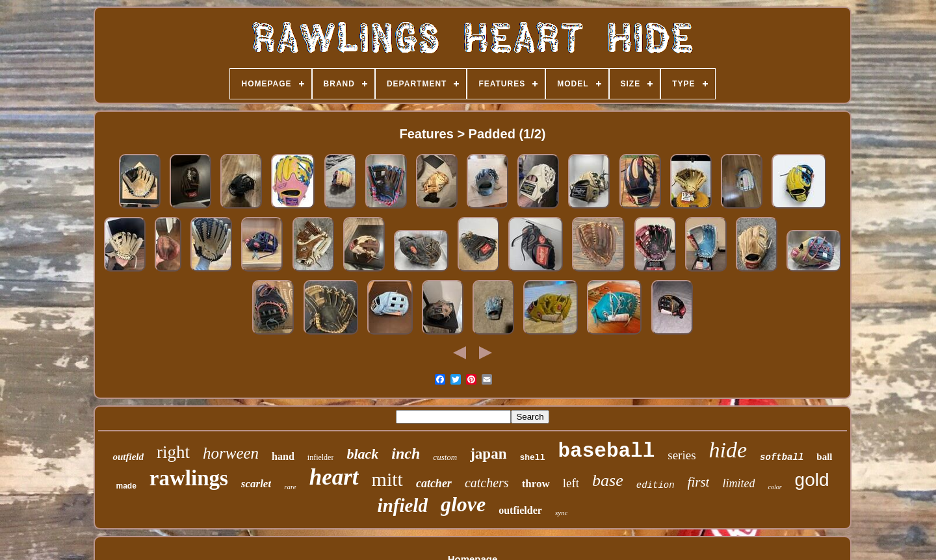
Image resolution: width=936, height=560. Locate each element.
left (571, 483)
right (173, 452)
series (682, 455)
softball (782, 457)
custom (445, 457)
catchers (487, 483)
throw (536, 484)
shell (532, 458)
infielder (321, 457)
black (362, 454)
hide (728, 450)
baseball (606, 451)
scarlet (256, 484)
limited (738, 483)
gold (812, 480)
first (699, 482)
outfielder (520, 510)
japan (488, 454)
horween (231, 453)
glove (463, 504)
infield (403, 505)
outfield (128, 457)
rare (290, 487)
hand (283, 456)
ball (824, 457)
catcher (434, 483)
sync (562, 513)
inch (406, 453)
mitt (387, 479)
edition (656, 485)
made (126, 486)
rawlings (189, 478)
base (608, 480)
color (774, 487)
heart (334, 477)
